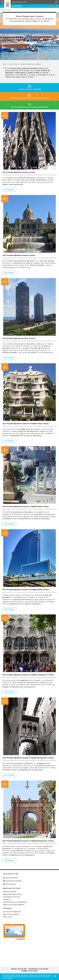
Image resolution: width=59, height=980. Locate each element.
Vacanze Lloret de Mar (19, 969)
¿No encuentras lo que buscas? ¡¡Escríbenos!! (29, 107)
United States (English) (12, 881)
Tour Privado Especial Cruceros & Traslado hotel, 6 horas (25, 506)
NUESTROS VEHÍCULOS (11, 897)
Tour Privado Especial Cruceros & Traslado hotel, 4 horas (25, 424)
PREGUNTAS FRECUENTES (12, 894)
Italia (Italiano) (9, 884)
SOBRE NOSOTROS (10, 892)
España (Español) (10, 878)
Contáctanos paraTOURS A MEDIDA (17, 6)
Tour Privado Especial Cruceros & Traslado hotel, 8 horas (25, 589)
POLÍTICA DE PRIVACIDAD (12, 912)
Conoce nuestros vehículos (30, 89)
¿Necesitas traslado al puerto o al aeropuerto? (29, 98)
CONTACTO (7, 899)
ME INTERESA (9, 190)
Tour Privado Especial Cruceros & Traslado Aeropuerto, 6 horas (28, 758)
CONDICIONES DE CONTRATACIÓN (15, 902)
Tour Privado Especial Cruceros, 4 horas (19, 172)
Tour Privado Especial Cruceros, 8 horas (19, 338)
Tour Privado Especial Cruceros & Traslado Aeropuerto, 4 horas (28, 675)
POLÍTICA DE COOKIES (11, 914)
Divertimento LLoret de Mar (38, 969)
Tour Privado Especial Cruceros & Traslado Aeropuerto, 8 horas (28, 841)
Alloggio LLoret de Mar (30, 971)
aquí (11, 978)
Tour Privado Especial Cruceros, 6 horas (19, 255)
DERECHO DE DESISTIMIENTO (14, 905)
